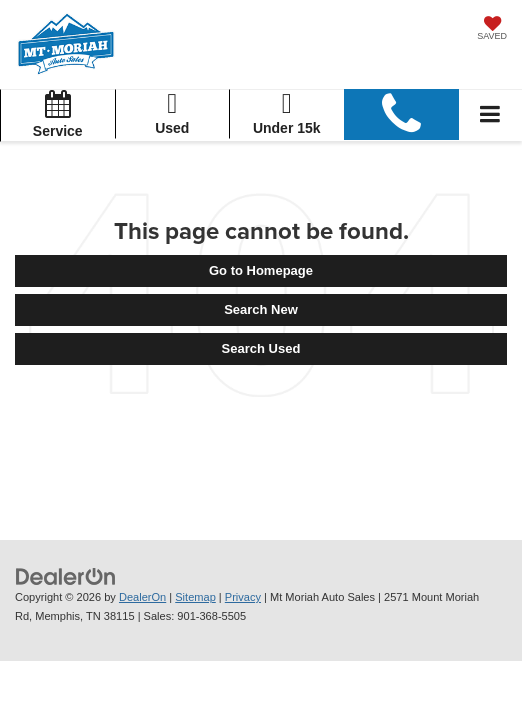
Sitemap (195, 597)
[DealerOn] (66, 575)
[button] (402, 115)
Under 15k (287, 112)
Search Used (261, 348)
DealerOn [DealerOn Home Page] (142, 597)
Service (58, 114)
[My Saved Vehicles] (492, 30)
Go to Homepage (261, 270)
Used (172, 112)
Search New (261, 309)
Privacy (243, 597)
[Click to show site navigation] (490, 115)
